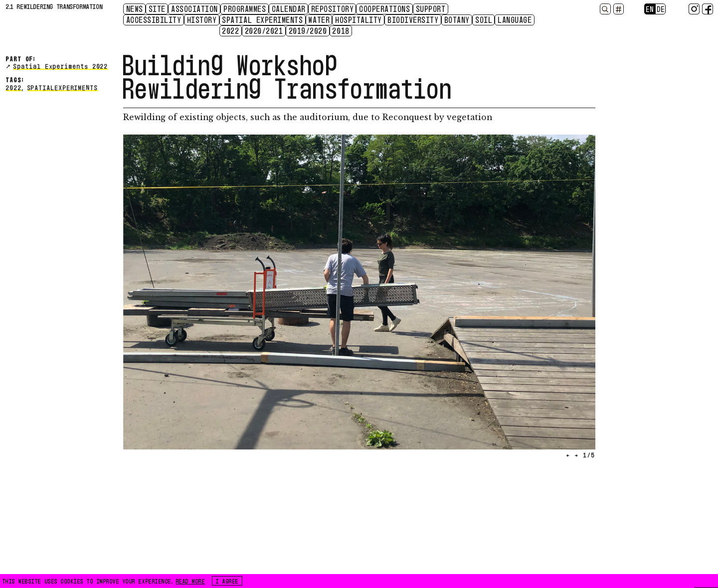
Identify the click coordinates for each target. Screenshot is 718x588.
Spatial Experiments (263, 19)
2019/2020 (308, 30)
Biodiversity (413, 19)
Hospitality (359, 19)
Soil (484, 19)
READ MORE (191, 581)
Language (515, 19)
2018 (341, 30)
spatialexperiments (63, 87)
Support (431, 8)
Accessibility (154, 19)
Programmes (245, 8)
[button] (241, 299)
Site (158, 8)
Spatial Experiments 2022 (61, 66)
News (135, 8)
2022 (231, 30)
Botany (457, 19)
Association (195, 8)
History (202, 19)
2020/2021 (265, 30)
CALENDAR (289, 8)
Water (319, 19)
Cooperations (385, 8)
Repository (333, 8)
